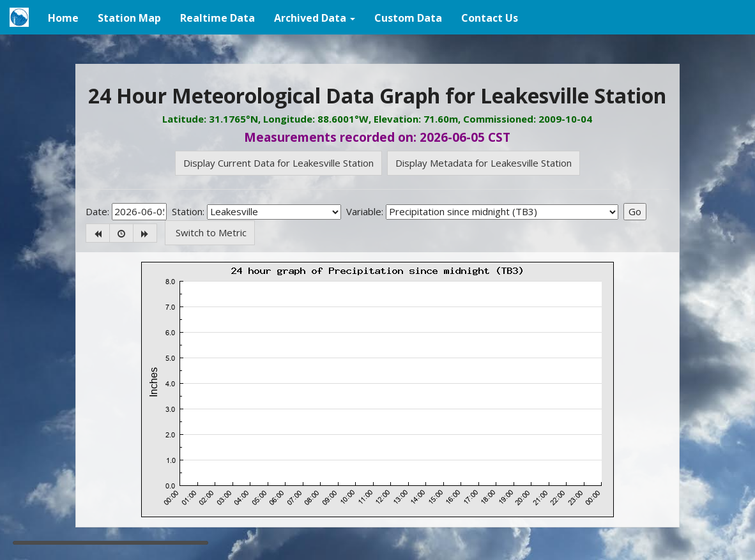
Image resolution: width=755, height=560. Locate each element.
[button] (315, 17)
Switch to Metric (210, 232)
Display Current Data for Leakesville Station (278, 163)
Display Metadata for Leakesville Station (484, 163)
